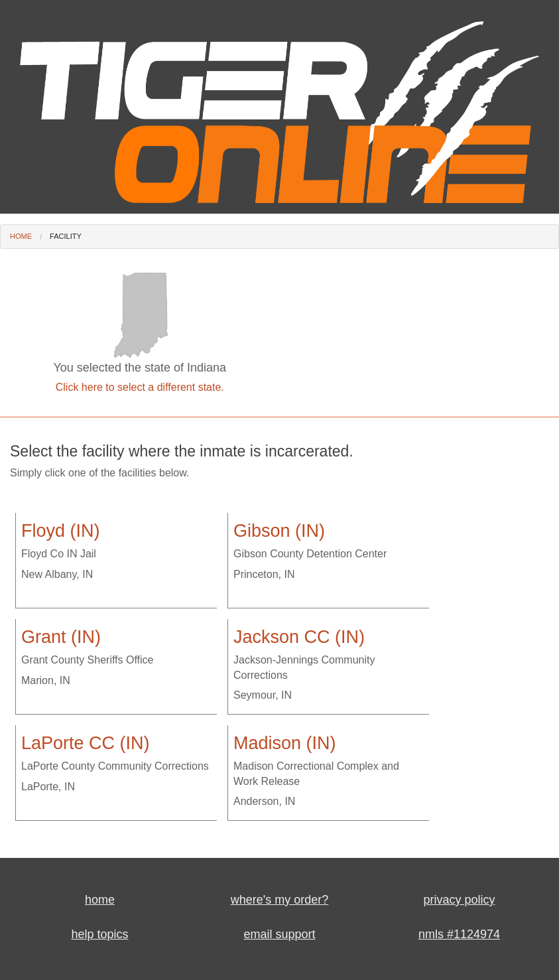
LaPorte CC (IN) (86, 743)
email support (279, 934)
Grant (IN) (61, 637)
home (100, 900)
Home (21, 236)
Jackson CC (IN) (299, 637)
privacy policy (459, 900)
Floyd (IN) (61, 531)
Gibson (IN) (279, 531)
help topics (99, 934)
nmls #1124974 (459, 934)
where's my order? (280, 900)
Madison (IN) (285, 743)
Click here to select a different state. (140, 387)
